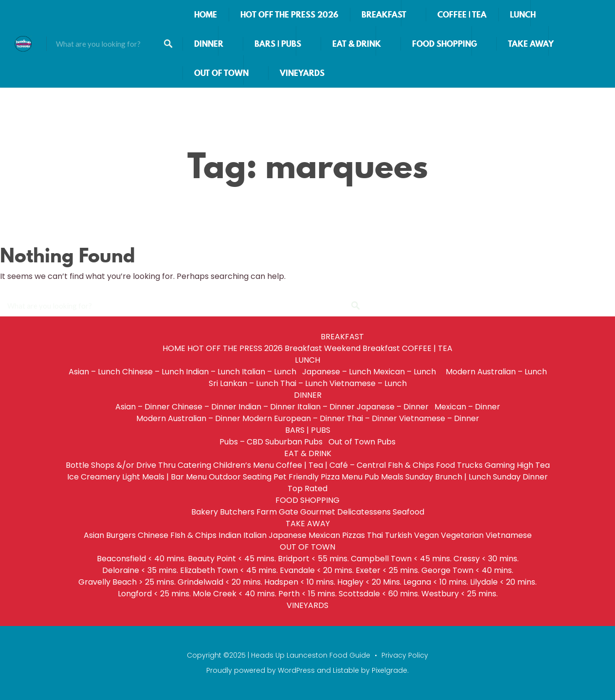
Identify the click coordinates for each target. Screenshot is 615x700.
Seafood (408, 512)
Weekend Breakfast (362, 348)
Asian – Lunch (94, 372)
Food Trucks (459, 465)
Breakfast (303, 348)
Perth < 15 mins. (307, 594)
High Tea (533, 465)
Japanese (288, 535)
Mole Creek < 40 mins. (235, 594)
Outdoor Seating (240, 477)
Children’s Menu (244, 465)
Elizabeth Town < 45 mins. (229, 570)
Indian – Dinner (267, 407)
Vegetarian (462, 535)
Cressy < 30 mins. (486, 559)
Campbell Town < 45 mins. (401, 559)
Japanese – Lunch (337, 372)
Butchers (237, 512)
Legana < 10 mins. (436, 582)
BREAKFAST (384, 15)
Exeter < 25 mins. (388, 570)
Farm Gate (277, 512)
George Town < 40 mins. (467, 570)
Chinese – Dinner (204, 407)
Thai (375, 535)
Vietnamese (509, 535)
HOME (206, 15)
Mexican (324, 535)
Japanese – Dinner (395, 407)
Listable (346, 670)
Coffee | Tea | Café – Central (331, 465)
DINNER (209, 44)
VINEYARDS (302, 73)
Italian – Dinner (326, 407)
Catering (194, 465)
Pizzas (353, 535)
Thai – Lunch (304, 383)
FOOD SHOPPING (444, 44)
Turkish (398, 535)
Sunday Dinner (520, 477)
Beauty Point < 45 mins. (232, 559)
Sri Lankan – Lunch (244, 383)
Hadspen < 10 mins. (300, 582)
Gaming (500, 465)
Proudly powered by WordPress (261, 670)
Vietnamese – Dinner (439, 418)
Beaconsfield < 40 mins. (141, 559)
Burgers (121, 535)
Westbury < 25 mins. (460, 594)
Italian (255, 535)
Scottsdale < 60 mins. (379, 594)
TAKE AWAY (531, 44)
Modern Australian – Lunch (496, 372)
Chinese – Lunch (153, 372)
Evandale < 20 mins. (317, 570)
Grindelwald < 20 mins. (220, 582)
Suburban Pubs (296, 442)
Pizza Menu (342, 477)
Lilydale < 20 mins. (503, 582)
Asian (94, 535)
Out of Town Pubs (362, 442)
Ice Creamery (94, 477)
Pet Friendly (296, 477)
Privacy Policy (405, 655)
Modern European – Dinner (294, 418)
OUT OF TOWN (221, 73)
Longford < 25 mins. (154, 594)
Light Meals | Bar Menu (164, 477)
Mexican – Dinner (467, 407)
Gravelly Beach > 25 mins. (127, 582)
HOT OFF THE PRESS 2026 (289, 15)
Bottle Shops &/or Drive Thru (121, 465)
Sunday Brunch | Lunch (448, 477)
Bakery (205, 512)
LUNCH (523, 15)
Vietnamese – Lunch (368, 383)
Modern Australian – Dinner (188, 418)
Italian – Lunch (271, 372)
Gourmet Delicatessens (345, 512)
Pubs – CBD (241, 442)
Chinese (153, 535)
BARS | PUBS (278, 44)
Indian (230, 535)
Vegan (426, 535)
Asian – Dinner (143, 407)
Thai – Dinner (372, 418)
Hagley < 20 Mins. (369, 582)
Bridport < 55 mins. (313, 559)
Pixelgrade (389, 670)
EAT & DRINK (357, 44)
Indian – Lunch (213, 372)
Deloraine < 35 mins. (140, 570)
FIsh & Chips (411, 465)
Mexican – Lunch (408, 372)
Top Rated (307, 488)
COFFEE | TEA (462, 15)
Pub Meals (384, 477)
